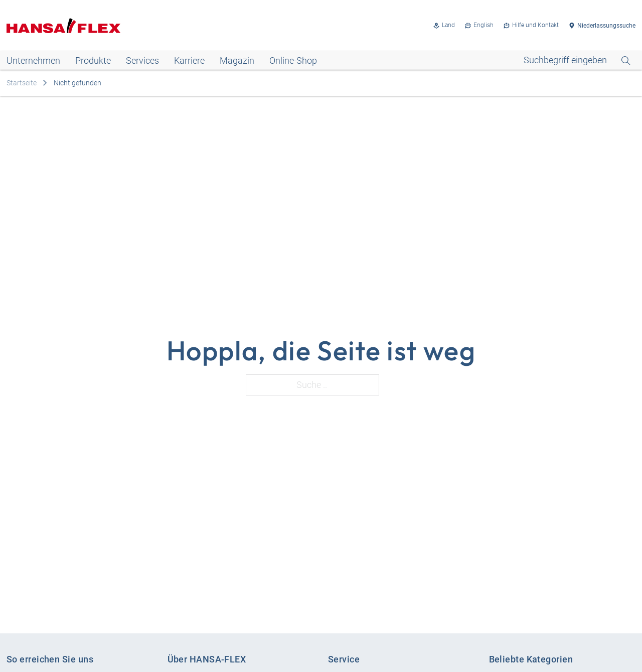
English (484, 25)
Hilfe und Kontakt (535, 25)
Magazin (237, 60)
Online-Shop (293, 60)
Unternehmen (33, 60)
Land (448, 25)
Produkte (93, 60)
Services (142, 60)
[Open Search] (577, 60)
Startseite (22, 83)
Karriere (189, 60)
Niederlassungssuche (606, 26)
